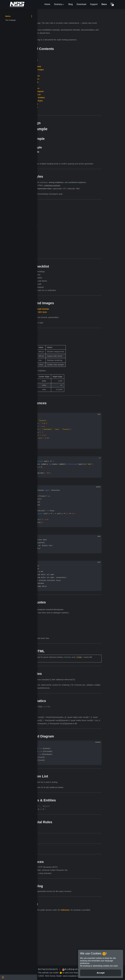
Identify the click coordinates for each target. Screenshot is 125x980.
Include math (70, 303)
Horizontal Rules (70, 110)
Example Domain (76, 328)
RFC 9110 (77, 331)
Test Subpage (10, 20)
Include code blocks (72, 300)
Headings (67, 66)
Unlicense (64, 957)
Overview (67, 63)
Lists (65, 73)
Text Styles (68, 70)
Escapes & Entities (71, 107)
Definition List (69, 104)
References (68, 113)
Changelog (68, 116)
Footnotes (67, 94)
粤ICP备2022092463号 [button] (65, 969)
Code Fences (69, 85)
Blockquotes (68, 88)
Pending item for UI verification (77, 309)
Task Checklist (69, 76)
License (66, 119)
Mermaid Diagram (71, 101)
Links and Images (71, 79)
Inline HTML (68, 91)
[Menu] (19, 977)
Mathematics (69, 98)
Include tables (70, 296)
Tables (66, 82)
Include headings (71, 290)
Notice (8, 16)
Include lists (69, 293)
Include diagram (71, 306)
